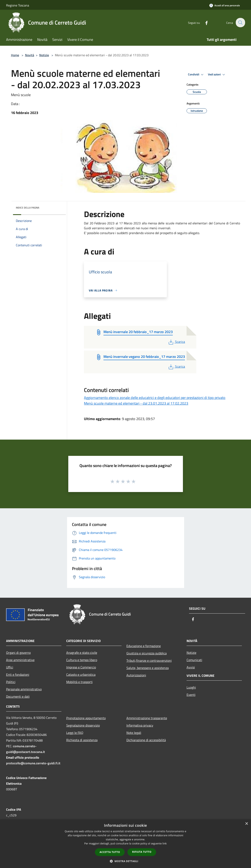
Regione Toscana (18, 5)
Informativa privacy (140, 725)
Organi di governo (18, 653)
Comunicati (194, 660)
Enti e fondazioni (18, 675)
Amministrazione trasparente (147, 718)
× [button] (246, 824)
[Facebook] (204, 22)
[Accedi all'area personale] (225, 5)
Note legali (134, 733)
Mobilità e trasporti (79, 682)
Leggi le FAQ (75, 733)
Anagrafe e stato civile (82, 653)
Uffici (10, 667)
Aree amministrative (20, 660)
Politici (11, 682)
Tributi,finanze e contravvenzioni (149, 661)
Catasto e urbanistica (81, 675)
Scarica (176, 342)
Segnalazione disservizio (83, 725)
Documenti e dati (18, 696)
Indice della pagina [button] (28, 208)
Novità (30, 55)
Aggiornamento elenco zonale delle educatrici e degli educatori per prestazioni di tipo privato (155, 398)
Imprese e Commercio (81, 667)
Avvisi (191, 667)
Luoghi (191, 687)
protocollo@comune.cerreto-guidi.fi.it (33, 763)
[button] (126, 861)
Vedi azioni (217, 75)
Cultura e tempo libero (82, 660)
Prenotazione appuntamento (86, 718)
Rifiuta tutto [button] (142, 852)
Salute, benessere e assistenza (148, 668)
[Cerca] (240, 23)
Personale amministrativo (24, 689)
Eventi (191, 695)
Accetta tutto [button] (110, 852)
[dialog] (125, 844)
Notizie (44, 55)
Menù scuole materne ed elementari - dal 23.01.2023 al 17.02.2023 (136, 403)
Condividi (196, 75)
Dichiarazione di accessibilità (146, 740)
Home (15, 55)
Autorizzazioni (136, 675)
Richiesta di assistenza (82, 740)
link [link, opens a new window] (165, 844)
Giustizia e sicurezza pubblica (147, 653)
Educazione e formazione (144, 646)
